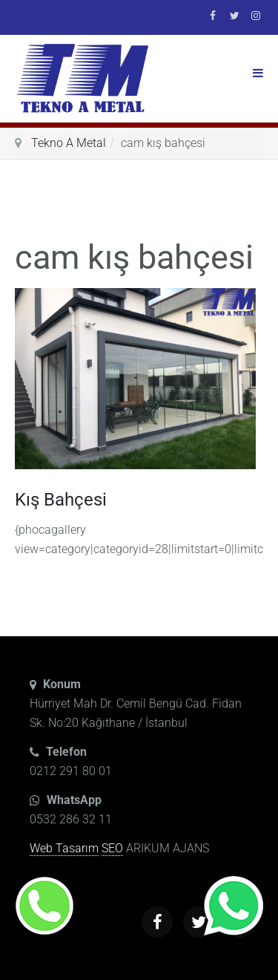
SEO (112, 848)
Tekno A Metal (69, 143)
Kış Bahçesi (61, 500)
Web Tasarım (64, 848)
